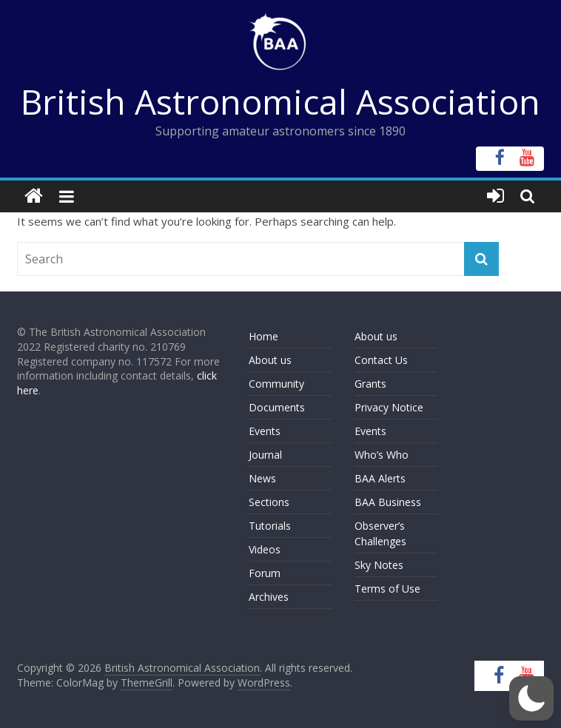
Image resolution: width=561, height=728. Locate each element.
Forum (265, 573)
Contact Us (381, 360)
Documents (277, 407)
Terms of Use (387, 589)
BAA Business (388, 502)
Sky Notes (379, 565)
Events (265, 431)
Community (276, 384)
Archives (269, 597)
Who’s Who (382, 455)
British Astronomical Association (280, 101)
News (262, 478)
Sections (269, 502)
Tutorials (270, 526)
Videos (265, 549)
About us (270, 360)
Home (263, 336)
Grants (370, 384)
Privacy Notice (389, 407)
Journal (265, 455)
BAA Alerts (380, 478)
